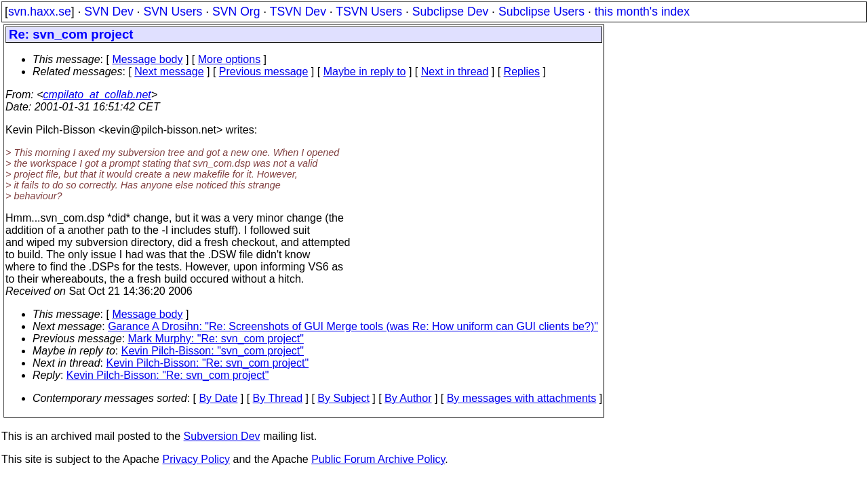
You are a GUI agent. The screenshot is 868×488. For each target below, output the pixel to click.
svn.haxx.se (40, 12)
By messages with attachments (522, 398)
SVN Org (236, 12)
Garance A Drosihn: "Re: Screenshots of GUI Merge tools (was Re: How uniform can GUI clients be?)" (353, 326)
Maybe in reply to (365, 72)
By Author (408, 398)
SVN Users (173, 12)
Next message (169, 72)
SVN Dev (108, 12)
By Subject (343, 398)
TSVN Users (369, 12)
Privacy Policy (196, 459)
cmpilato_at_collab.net (97, 95)
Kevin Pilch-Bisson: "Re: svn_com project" (208, 363)
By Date (218, 398)
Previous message (264, 72)
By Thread (278, 398)
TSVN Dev (298, 12)
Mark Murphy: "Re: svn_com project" (216, 339)
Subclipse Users (541, 12)
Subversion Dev (222, 436)
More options (230, 59)
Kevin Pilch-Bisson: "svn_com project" (213, 351)
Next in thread (455, 72)
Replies (522, 72)
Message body (147, 59)
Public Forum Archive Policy (378, 459)
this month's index (642, 12)
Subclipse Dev (450, 12)
